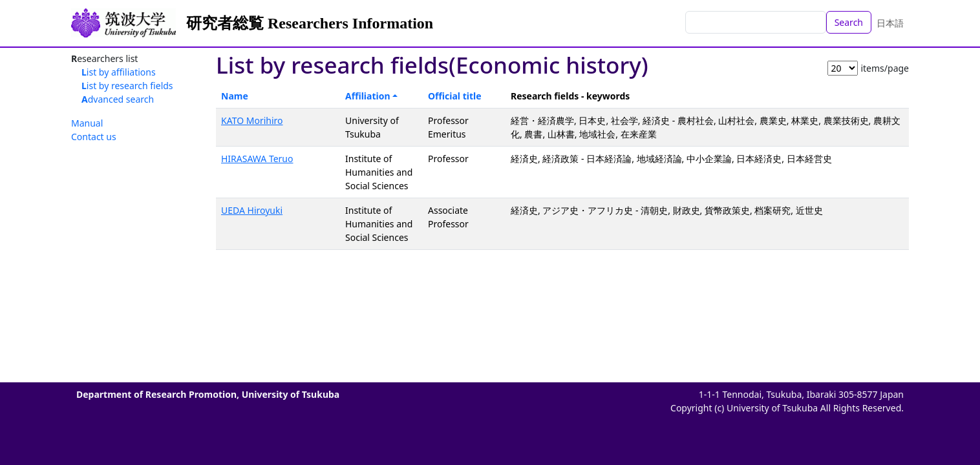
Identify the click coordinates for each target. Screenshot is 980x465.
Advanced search (118, 99)
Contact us (94, 137)
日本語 (890, 23)
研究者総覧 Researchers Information (310, 23)
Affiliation (368, 96)
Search (849, 22)
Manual (87, 123)
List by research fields (127, 86)
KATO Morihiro (252, 120)
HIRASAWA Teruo (257, 159)
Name (235, 96)
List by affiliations (119, 72)
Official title (455, 96)
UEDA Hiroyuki (252, 210)
